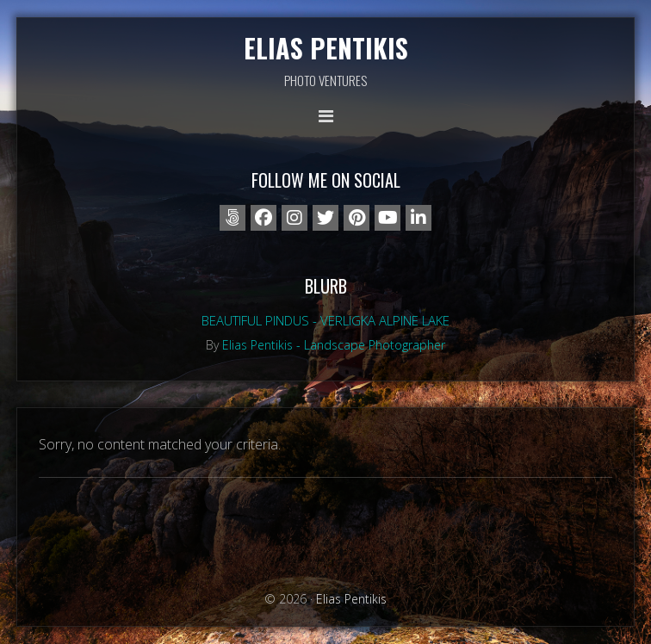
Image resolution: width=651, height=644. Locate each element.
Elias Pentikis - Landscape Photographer (334, 345)
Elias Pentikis (326, 48)
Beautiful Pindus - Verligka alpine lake (325, 320)
